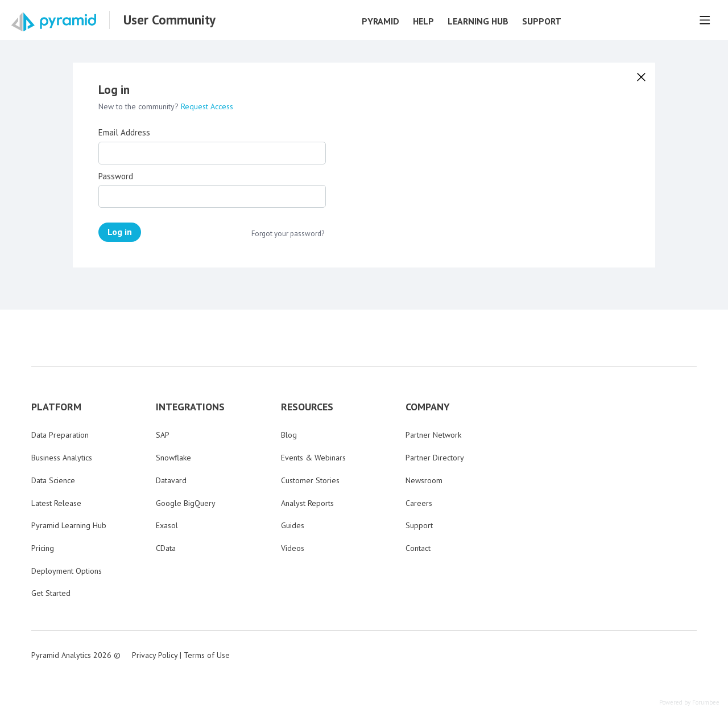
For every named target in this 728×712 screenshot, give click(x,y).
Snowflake (173, 458)
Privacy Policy (155, 655)
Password (116, 176)
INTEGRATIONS (190, 407)
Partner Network (433, 435)
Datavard (171, 480)
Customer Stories (310, 480)
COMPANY (428, 407)
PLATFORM (56, 407)
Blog (289, 435)
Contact (418, 548)
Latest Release (56, 503)
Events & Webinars (313, 458)
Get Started (51, 593)
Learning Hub (478, 21)
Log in (120, 232)
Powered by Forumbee (689, 703)
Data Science (53, 480)
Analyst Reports (307, 503)
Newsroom (424, 480)
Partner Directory (435, 458)
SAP (163, 435)
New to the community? (140, 106)
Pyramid (380, 21)
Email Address (124, 133)
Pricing (43, 548)
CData (166, 548)
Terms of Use (207, 655)
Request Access (207, 106)
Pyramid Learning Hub (69, 525)
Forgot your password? (288, 234)
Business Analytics (62, 458)
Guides (293, 525)
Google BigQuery (186, 503)
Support (542, 21)
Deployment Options (67, 571)
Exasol (167, 525)
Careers (419, 503)
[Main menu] (705, 20)
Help (423, 21)
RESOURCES (307, 407)
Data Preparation (60, 435)
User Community (169, 20)
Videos (293, 548)
